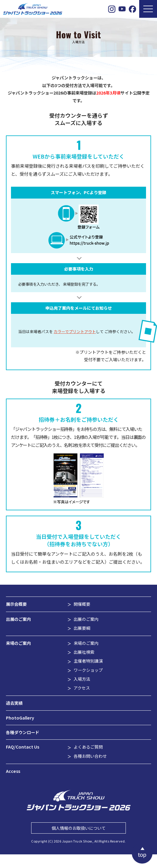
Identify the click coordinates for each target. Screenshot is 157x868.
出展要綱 (82, 628)
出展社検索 (84, 652)
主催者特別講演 (88, 661)
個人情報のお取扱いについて (79, 828)
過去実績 (14, 703)
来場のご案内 (18, 643)
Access (13, 771)
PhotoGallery (20, 718)
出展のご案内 (18, 619)
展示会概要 (16, 604)
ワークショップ (88, 670)
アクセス (82, 688)
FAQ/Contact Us (23, 747)
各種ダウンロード (23, 732)
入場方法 (82, 679)
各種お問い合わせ (90, 756)
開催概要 (82, 604)
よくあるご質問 (88, 747)
